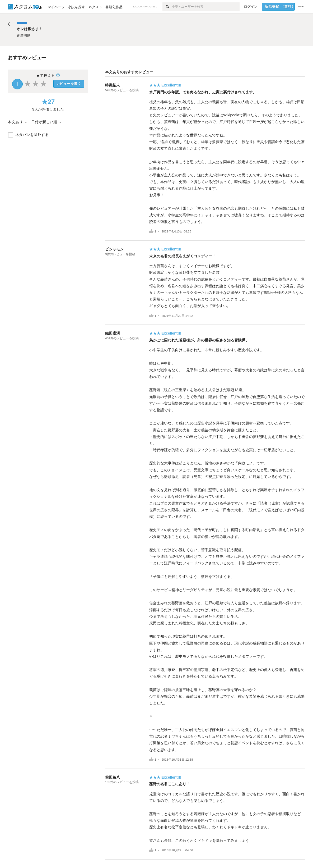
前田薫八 (113, 777)
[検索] (167, 7)
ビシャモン (114, 249)
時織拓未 (113, 85)
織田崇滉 (113, 333)
